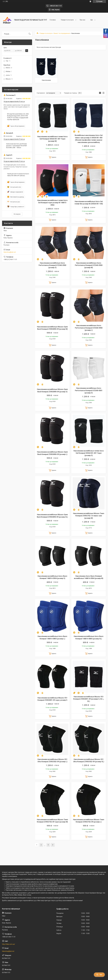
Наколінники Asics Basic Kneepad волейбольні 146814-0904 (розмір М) (89, 577)
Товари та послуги (67, 20)
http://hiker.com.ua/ (9, 944)
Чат (99, 975)
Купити (54, 157)
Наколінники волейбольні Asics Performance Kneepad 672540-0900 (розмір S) (52, 265)
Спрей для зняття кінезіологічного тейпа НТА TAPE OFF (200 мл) (18, 175)
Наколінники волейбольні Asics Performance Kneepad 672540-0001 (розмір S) (89, 390)
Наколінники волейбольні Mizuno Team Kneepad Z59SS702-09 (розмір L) (89, 821)
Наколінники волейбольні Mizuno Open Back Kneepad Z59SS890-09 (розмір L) (52, 453)
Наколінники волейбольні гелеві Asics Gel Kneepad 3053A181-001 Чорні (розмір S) (89, 453)
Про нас (82, 20)
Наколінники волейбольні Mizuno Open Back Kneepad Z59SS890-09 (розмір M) (52, 328)
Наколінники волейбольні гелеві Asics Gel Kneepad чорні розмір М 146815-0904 (52, 203)
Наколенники (46, 80)
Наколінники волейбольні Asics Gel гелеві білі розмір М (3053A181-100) (89, 203)
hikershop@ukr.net (10, 252)
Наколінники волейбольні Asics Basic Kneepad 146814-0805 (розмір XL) (89, 637)
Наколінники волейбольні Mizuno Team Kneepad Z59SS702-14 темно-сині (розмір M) (89, 516)
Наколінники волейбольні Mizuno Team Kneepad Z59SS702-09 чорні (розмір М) (52, 821)
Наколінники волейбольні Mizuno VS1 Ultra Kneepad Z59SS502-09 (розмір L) (52, 760)
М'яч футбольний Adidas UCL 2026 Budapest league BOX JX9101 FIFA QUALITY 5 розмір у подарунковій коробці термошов (18, 117)
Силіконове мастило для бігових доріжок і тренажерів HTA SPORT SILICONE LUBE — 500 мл (16, 146)
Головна (53, 20)
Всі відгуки (17, 214)
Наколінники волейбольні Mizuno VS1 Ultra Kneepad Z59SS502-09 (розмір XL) (89, 760)
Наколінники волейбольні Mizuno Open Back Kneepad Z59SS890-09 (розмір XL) (52, 516)
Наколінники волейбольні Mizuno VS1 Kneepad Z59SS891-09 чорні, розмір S (52, 699)
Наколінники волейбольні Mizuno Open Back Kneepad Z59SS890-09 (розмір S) (52, 390)
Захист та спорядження (62, 33)
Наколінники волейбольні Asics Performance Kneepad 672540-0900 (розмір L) (89, 328)
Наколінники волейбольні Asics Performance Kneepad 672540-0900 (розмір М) (89, 265)
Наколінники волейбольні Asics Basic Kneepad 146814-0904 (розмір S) (52, 577)
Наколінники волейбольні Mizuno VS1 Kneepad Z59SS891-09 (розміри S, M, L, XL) (89, 699)
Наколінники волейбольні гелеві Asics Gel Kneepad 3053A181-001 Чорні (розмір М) (52, 139)
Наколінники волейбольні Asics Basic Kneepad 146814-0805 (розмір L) (52, 637)
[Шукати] (30, 34)
